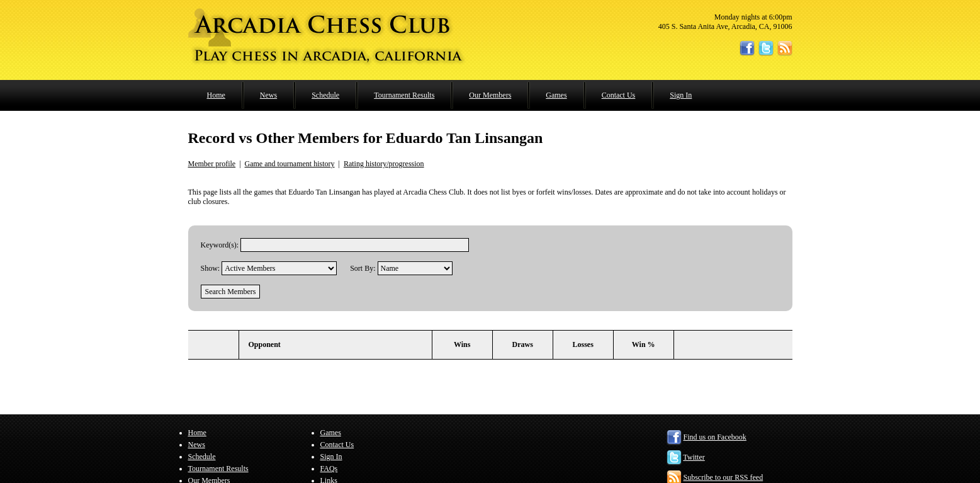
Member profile (212, 164)
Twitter (694, 457)
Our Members (490, 95)
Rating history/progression (384, 164)
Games (556, 95)
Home (216, 95)
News (268, 95)
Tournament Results (404, 95)
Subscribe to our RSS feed (724, 477)
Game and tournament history (290, 164)
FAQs (329, 469)
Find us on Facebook (715, 437)
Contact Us (619, 95)
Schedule (325, 95)
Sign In (681, 95)
